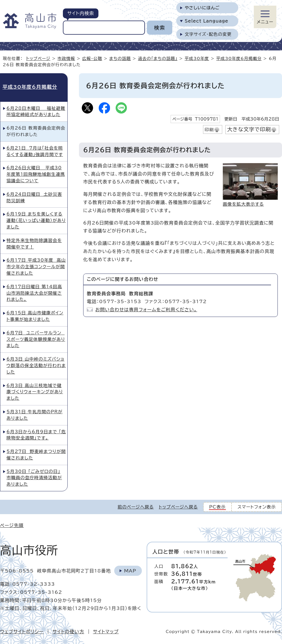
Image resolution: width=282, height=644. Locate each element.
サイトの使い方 (68, 632)
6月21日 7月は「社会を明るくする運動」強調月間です (35, 151)
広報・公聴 (92, 58)
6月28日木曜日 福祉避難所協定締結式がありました (36, 112)
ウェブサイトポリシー (22, 632)
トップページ (38, 58)
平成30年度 (197, 58)
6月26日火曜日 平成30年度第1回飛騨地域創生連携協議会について (36, 174)
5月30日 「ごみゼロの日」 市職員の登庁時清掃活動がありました (34, 478)
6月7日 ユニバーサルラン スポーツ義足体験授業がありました (36, 339)
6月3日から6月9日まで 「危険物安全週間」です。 (36, 435)
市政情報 (66, 58)
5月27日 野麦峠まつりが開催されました (36, 455)
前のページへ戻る (136, 507)
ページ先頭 (12, 525)
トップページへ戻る (178, 507)
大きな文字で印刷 (249, 129)
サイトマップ (106, 632)
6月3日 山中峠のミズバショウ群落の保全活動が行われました (36, 366)
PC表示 (218, 507)
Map (130, 571)
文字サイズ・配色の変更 (208, 34)
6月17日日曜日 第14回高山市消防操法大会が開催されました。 (34, 293)
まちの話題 (120, 58)
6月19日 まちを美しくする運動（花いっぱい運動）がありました (36, 220)
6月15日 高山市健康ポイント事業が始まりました (35, 316)
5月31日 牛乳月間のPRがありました (35, 415)
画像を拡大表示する (243, 204)
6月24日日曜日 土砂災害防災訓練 (34, 197)
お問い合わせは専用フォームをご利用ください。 (146, 310)
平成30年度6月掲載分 (239, 58)
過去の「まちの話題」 (158, 58)
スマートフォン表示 (257, 507)
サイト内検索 (81, 13)
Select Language (207, 21)
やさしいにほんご (202, 8)
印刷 (209, 130)
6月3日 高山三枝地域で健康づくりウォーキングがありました (35, 392)
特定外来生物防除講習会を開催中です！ (34, 244)
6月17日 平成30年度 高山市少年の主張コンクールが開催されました (36, 267)
